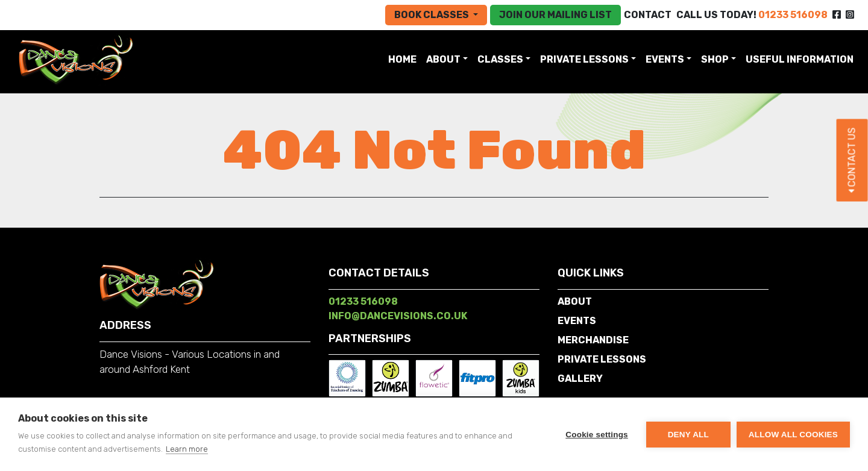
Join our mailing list (555, 15)
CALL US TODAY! (752, 15)
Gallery (580, 379)
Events (665, 59)
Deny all (688, 435)
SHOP (715, 59)
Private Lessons (584, 59)
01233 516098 (363, 301)
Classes (500, 59)
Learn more (187, 449)
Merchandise (593, 340)
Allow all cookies (793, 435)
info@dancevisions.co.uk (398, 316)
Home (405, 58)
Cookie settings (597, 435)
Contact (648, 15)
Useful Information (800, 59)
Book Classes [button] (432, 15)
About (443, 59)
